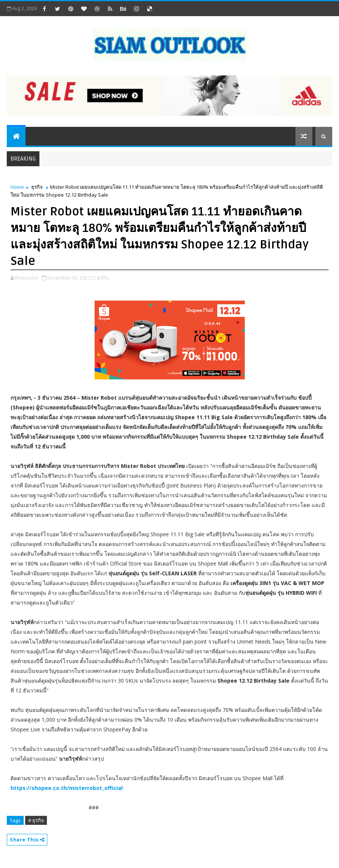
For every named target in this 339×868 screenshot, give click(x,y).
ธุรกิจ (37, 187)
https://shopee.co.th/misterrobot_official (67, 788)
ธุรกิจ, (103, 278)
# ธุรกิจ (36, 820)
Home (17, 187)
